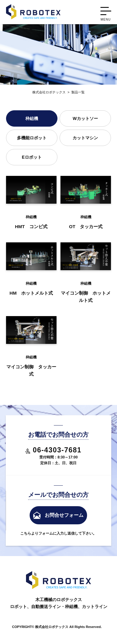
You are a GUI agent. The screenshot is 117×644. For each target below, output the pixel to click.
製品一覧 (75, 92)
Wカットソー (85, 118)
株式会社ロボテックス (49, 92)
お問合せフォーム (64, 515)
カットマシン (85, 138)
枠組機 (32, 118)
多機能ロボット (32, 138)
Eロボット (32, 157)
